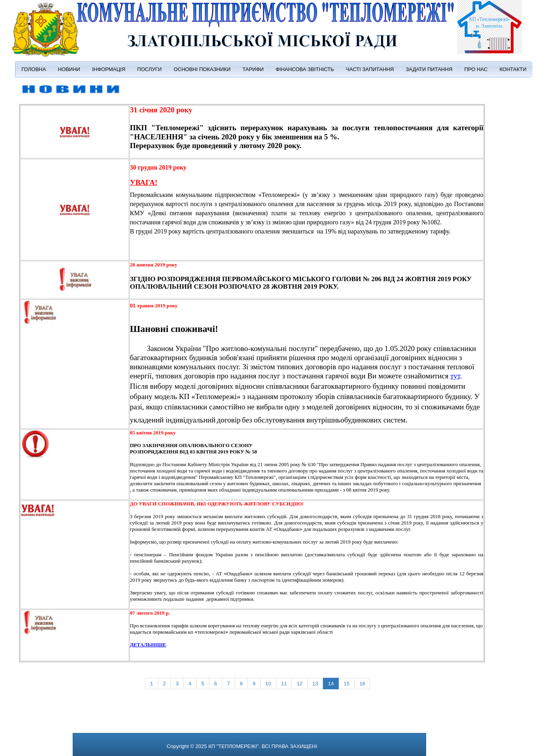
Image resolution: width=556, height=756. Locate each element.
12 (299, 684)
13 (315, 684)
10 (268, 684)
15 (346, 684)
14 (331, 684)
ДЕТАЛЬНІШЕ (148, 645)
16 (362, 684)
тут (455, 376)
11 (284, 684)
